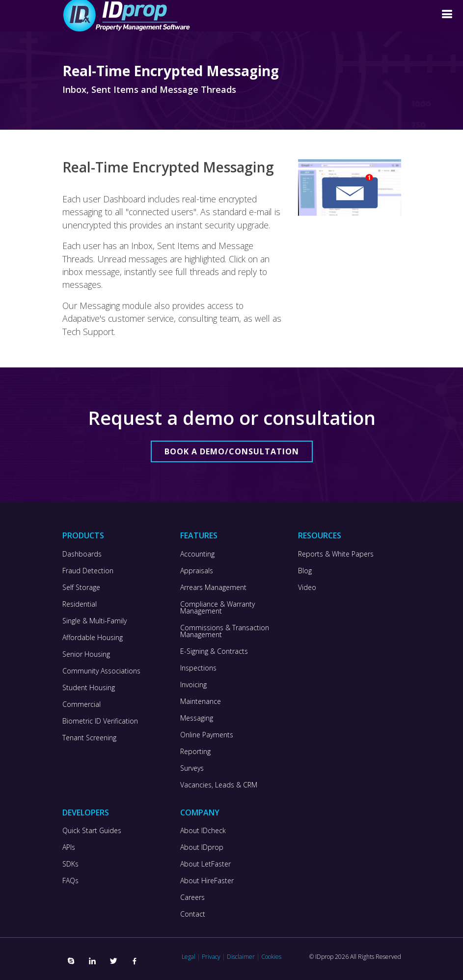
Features (199, 535)
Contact (193, 914)
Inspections (198, 668)
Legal (189, 957)
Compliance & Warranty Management (218, 608)
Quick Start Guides (92, 831)
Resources (320, 535)
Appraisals (197, 571)
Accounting (197, 554)
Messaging (197, 718)
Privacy (211, 957)
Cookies (271, 957)
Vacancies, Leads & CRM (219, 785)
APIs (69, 847)
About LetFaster (205, 864)
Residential (80, 604)
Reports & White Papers (336, 554)
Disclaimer (241, 957)
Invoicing (193, 685)
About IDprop (202, 847)
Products (83, 535)
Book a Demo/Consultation (232, 451)
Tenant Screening (89, 738)
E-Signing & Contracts (214, 651)
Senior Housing (86, 654)
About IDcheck (203, 831)
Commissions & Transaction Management (225, 631)
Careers (192, 897)
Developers (86, 812)
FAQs (70, 881)
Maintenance (201, 701)
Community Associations (101, 671)
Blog (305, 571)
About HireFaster (207, 881)
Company (200, 812)
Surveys (192, 768)
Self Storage (81, 588)
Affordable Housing (93, 638)
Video (307, 588)
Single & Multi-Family (95, 621)
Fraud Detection (88, 571)
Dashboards (82, 554)
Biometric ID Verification (100, 721)
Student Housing (89, 688)
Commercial (82, 704)
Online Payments (207, 735)
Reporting (195, 752)
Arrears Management (213, 588)
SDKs (70, 864)
